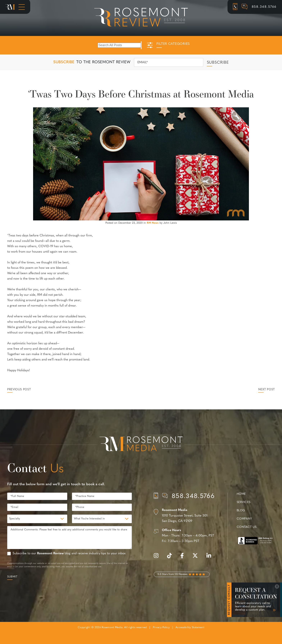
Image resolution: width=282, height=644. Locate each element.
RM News (153, 223)
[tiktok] (171, 558)
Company (244, 519)
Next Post (267, 390)
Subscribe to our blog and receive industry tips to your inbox (69, 553)
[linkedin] (211, 558)
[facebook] (184, 558)
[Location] (184, 516)
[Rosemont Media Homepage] (10, 7)
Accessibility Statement (190, 628)
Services (244, 502)
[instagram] (158, 558)
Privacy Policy (161, 628)
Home (241, 494)
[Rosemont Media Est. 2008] (141, 444)
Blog (241, 511)
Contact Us (247, 527)
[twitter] (197, 558)
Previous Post (19, 390)
